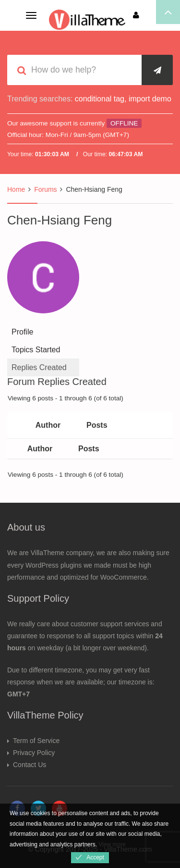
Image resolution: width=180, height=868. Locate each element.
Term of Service (36, 741)
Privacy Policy (34, 753)
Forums (45, 189)
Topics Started (36, 350)
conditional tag (100, 99)
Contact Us (30, 765)
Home (16, 189)
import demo (150, 99)
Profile (22, 332)
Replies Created (39, 367)
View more (112, 844)
